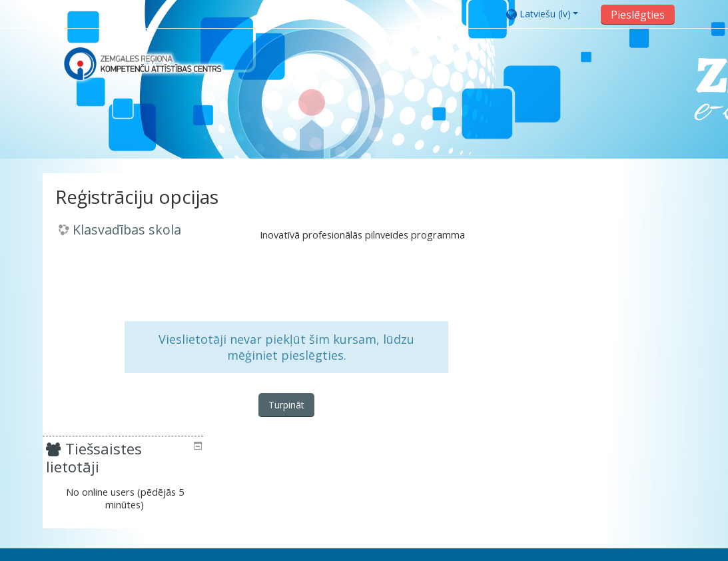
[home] (143, 64)
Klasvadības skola (129, 230)
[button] (548, 14)
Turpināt (284, 405)
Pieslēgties (636, 15)
